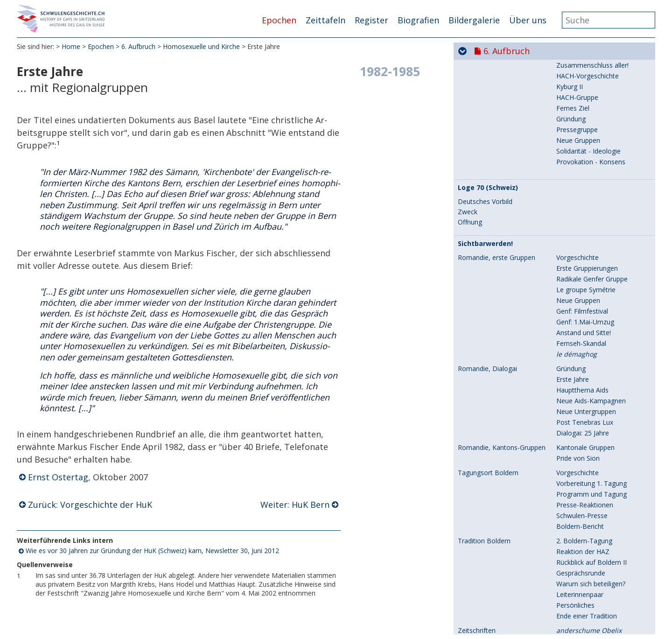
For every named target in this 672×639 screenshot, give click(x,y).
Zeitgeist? (571, 514)
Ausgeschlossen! (581, 392)
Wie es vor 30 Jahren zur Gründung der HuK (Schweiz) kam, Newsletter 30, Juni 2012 (152, 551)
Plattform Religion (584, 546)
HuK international (582, 335)
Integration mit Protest (591, 457)
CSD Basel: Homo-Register (498, 74)
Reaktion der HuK (583, 493)
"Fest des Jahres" (582, 185)
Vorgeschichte (479, 235)
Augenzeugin (576, 127)
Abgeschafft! (575, 106)
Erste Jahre (474, 303)
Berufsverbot (576, 267)
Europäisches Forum (587, 446)
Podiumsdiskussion (585, 403)
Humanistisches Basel (589, 149)
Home (71, 46)
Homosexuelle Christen (591, 245)
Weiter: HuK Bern (295, 505)
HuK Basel (572, 324)
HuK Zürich (573, 313)
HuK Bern (571, 303)
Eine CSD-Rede (579, 356)
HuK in (588, 382)
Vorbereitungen (579, 74)
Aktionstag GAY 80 (584, 116)
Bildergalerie (474, 20)
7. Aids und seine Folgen (532, 587)
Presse (567, 138)
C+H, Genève (576, 367)
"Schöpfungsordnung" (589, 235)
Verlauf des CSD (581, 174)
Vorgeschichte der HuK (591, 288)
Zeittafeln (325, 20)
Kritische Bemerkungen (591, 525)
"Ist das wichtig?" (582, 256)
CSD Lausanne (480, 163)
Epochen (279, 20)
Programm (573, 84)
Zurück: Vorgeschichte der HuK (90, 505)
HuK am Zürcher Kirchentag (598, 435)
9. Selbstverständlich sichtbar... (546, 624)
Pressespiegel (577, 467)
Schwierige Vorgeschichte (595, 163)
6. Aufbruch (138, 46)
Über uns (528, 20)
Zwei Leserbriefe (581, 414)
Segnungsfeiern (481, 482)
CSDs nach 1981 (483, 199)
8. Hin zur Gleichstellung (532, 605)
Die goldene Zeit (483, 382)
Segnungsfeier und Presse (595, 482)
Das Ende (571, 536)
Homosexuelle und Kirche (201, 46)
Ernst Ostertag (58, 477)
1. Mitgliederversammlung (595, 346)
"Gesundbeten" (579, 277)
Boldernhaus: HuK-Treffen (595, 425)
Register (371, 20)
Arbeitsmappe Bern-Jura (592, 503)
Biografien (418, 20)
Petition (568, 95)
